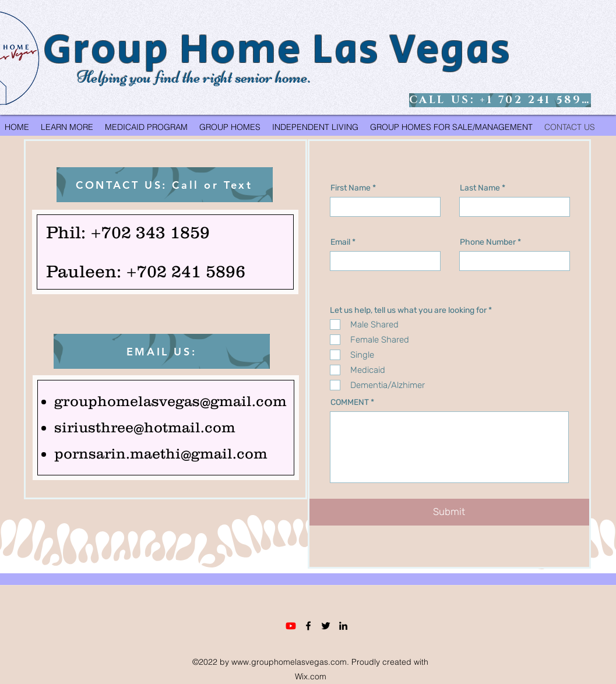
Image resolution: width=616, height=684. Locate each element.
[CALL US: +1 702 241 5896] (500, 100)
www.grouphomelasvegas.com (289, 662)
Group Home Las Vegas (278, 50)
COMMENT (350, 403)
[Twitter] (326, 626)
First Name (351, 188)
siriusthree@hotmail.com (145, 427)
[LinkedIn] (343, 626)
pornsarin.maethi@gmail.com (161, 453)
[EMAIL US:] (162, 351)
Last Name (480, 188)
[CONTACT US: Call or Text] (165, 185)
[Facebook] (308, 626)
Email (340, 242)
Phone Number (488, 242)
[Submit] (449, 512)
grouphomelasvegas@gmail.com (170, 401)
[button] (67, 127)
